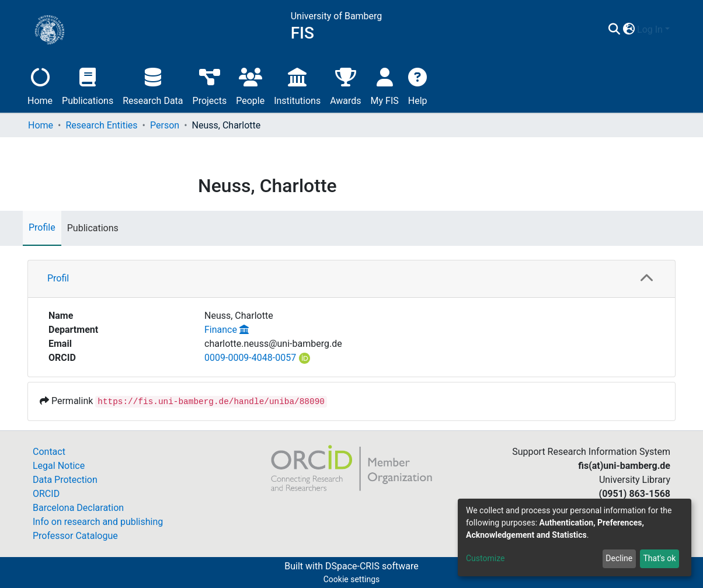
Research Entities (101, 125)
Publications (88, 85)
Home (40, 85)
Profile (42, 227)
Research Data (153, 85)
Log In (650, 29)
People (250, 85)
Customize (485, 558)
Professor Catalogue (75, 536)
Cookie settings (352, 579)
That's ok (659, 558)
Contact (49, 452)
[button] (629, 30)
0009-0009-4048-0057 (250, 358)
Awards (345, 85)
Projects (210, 85)
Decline (619, 558)
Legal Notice (59, 466)
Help (418, 85)
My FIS (385, 85)
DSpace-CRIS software (372, 566)
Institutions (297, 85)
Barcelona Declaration (78, 508)
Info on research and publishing (98, 522)
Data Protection (65, 480)
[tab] (351, 279)
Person (165, 125)
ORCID (46, 494)
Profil (58, 278)
